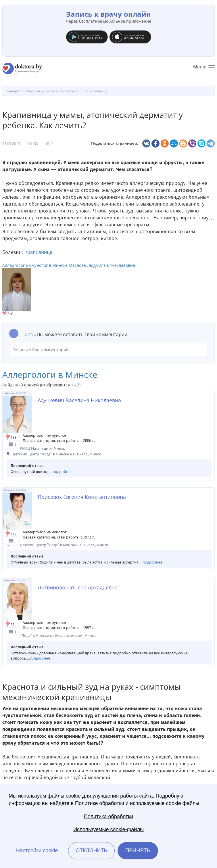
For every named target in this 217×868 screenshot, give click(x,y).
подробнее (63, 472)
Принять (138, 850)
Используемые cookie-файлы (108, 829)
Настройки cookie (37, 850)
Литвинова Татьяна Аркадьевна (78, 587)
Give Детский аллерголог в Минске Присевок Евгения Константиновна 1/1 (8, 534)
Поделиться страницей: (115, 143)
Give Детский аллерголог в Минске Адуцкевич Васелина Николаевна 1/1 (8, 437)
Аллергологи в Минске (50, 374)
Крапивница (38, 252)
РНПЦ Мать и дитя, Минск (42, 448)
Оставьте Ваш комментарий (108, 350)
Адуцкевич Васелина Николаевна (79, 400)
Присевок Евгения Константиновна (82, 497)
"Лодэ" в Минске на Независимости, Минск (58, 636)
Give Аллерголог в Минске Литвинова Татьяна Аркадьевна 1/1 (8, 624)
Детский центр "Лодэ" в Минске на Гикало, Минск (57, 454)
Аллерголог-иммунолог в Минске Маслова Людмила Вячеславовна (69, 265)
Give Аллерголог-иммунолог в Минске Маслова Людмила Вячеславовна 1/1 (5, 314)
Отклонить (91, 850)
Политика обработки (108, 817)
